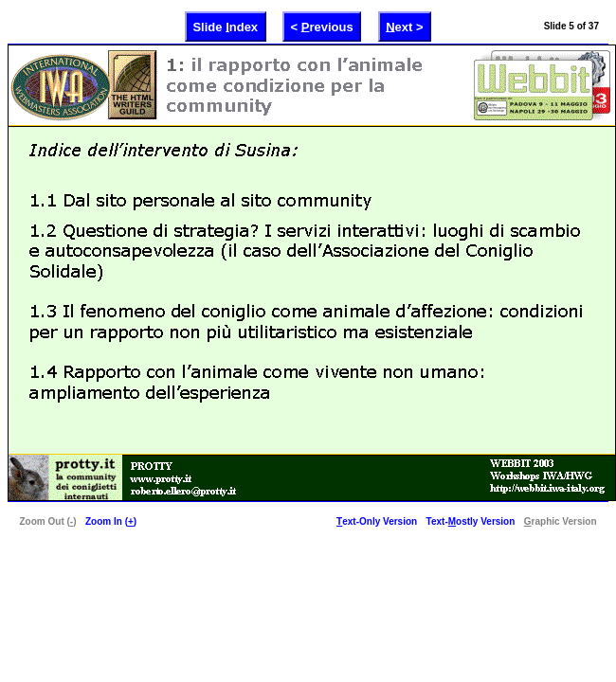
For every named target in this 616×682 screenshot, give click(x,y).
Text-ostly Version (471, 521)
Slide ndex (225, 26)
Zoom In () (111, 521)
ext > (404, 26)
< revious (322, 26)
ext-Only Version (377, 521)
